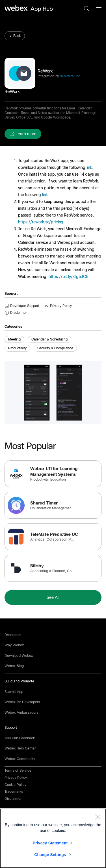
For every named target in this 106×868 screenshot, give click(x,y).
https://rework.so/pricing (41, 222)
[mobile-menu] (99, 9)
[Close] (98, 817)
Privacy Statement (50, 843)
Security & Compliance (55, 348)
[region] (53, 838)
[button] (23, 134)
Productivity (17, 348)
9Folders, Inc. (70, 76)
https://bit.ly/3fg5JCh (68, 277)
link (89, 167)
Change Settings (50, 855)
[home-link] (29, 9)
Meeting (14, 339)
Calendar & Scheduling (49, 339)
